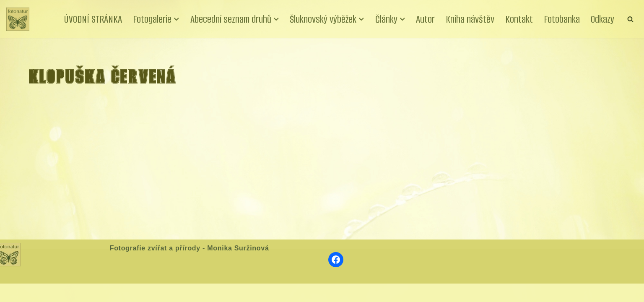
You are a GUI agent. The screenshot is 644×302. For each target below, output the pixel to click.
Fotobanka (562, 19)
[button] (177, 19)
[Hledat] (630, 19)
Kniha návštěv (470, 19)
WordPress (68, 292)
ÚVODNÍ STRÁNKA (93, 19)
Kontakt (519, 19)
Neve (14, 292)
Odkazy (602, 19)
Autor (425, 19)
